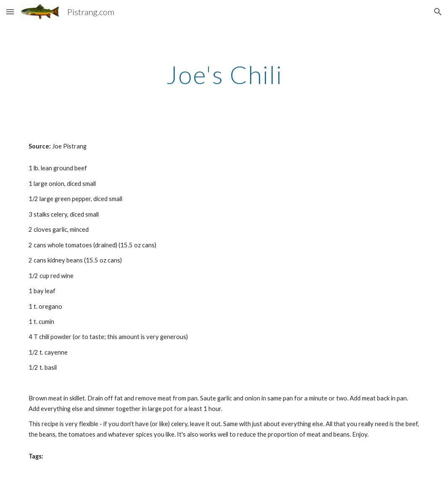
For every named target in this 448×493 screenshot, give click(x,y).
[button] (10, 12)
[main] (224, 74)
